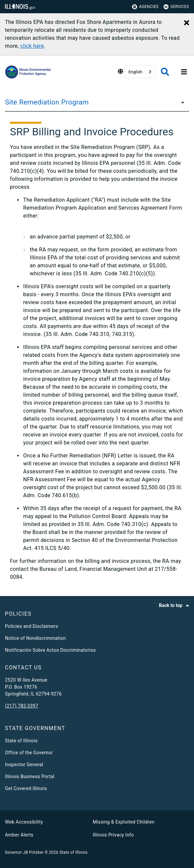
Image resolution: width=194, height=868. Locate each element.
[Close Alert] (187, 23)
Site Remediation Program (47, 102)
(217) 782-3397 (22, 706)
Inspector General (24, 765)
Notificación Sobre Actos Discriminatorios (50, 650)
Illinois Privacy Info (113, 835)
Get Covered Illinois (26, 788)
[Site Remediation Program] (181, 102)
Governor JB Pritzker (24, 852)
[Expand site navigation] (184, 72)
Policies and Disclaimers (32, 626)
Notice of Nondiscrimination (35, 638)
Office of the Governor (29, 753)
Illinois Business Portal (30, 776)
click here (32, 46)
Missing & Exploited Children (123, 822)
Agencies (145, 7)
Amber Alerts (19, 835)
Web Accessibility (24, 822)
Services (176, 7)
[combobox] (140, 72)
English (135, 72)
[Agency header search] (165, 72)
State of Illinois (21, 741)
